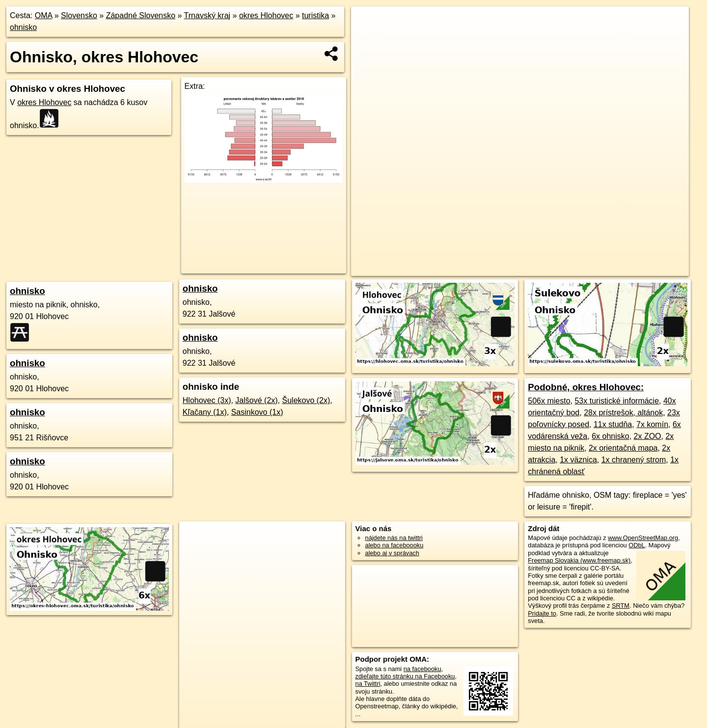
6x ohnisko (611, 436)
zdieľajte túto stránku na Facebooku (405, 676)
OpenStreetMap (485, 269)
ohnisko (23, 27)
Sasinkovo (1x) (257, 412)
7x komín (652, 424)
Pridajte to (542, 613)
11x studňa (613, 424)
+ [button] (368, 23)
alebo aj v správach (392, 553)
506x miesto (549, 401)
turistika (315, 15)
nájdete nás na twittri (394, 538)
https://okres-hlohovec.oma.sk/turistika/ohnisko (627, 269)
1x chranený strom (634, 460)
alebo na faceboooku (394, 545)
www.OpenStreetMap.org (643, 538)
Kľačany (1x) (205, 412)
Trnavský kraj (207, 15)
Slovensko (79, 15)
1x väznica (578, 460)
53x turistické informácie (617, 401)
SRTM (621, 606)
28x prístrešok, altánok (623, 413)
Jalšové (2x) (256, 400)
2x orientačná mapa (623, 448)
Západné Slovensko (141, 15)
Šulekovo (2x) (306, 400)
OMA (44, 15)
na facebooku (422, 669)
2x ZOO (648, 436)
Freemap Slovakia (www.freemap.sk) (579, 560)
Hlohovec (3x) (207, 400)
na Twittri (368, 684)
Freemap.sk (535, 269)
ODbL (637, 545)
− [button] (368, 38)
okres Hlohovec (266, 15)
